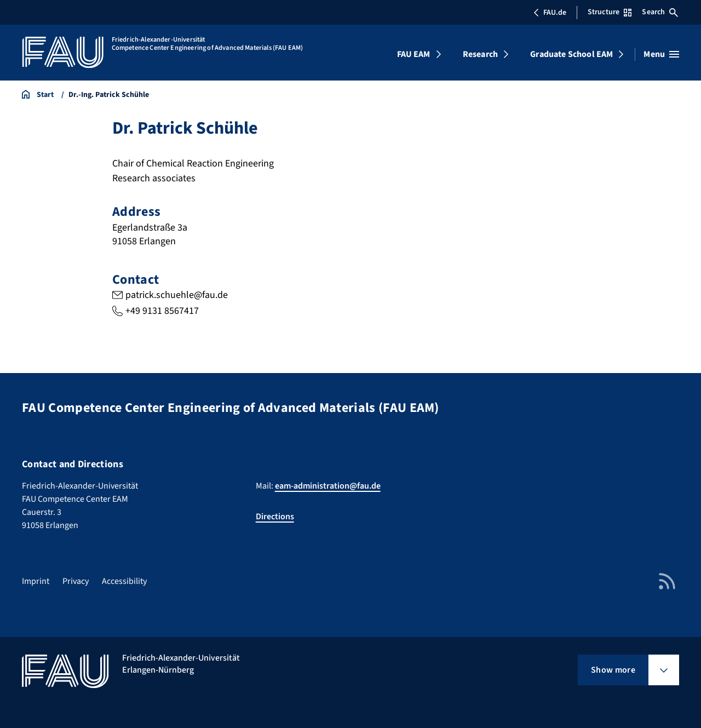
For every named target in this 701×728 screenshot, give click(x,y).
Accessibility (124, 581)
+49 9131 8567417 (162, 311)
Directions (275, 517)
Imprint (36, 581)
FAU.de (550, 13)
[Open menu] (661, 54)
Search (660, 12)
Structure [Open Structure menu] (610, 12)
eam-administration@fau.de (328, 486)
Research (480, 54)
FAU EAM (414, 54)
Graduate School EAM (571, 54)
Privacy (76, 581)
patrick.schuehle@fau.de (177, 295)
